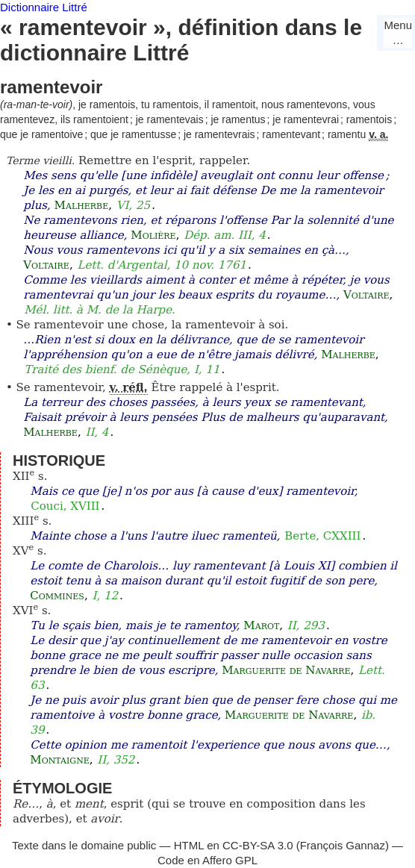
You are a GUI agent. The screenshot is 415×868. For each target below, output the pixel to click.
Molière (153, 235)
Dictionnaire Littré (44, 7)
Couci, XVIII (65, 506)
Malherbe (82, 205)
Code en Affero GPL (207, 860)
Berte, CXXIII (322, 536)
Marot (261, 625)
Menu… (398, 32)
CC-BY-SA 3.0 (258, 845)
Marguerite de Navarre (286, 670)
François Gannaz (343, 845)
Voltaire (46, 265)
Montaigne (59, 760)
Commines (57, 596)
